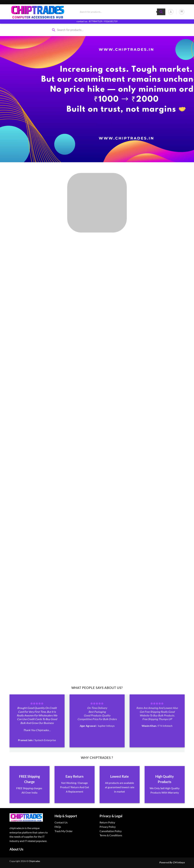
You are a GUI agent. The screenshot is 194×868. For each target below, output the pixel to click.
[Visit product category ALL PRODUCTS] (97, 203)
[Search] (161, 12)
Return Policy (107, 822)
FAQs (58, 827)
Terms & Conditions (111, 835)
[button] (171, 12)
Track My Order (64, 831)
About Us (16, 849)
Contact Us (61, 822)
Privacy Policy (108, 827)
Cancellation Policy (111, 831)
